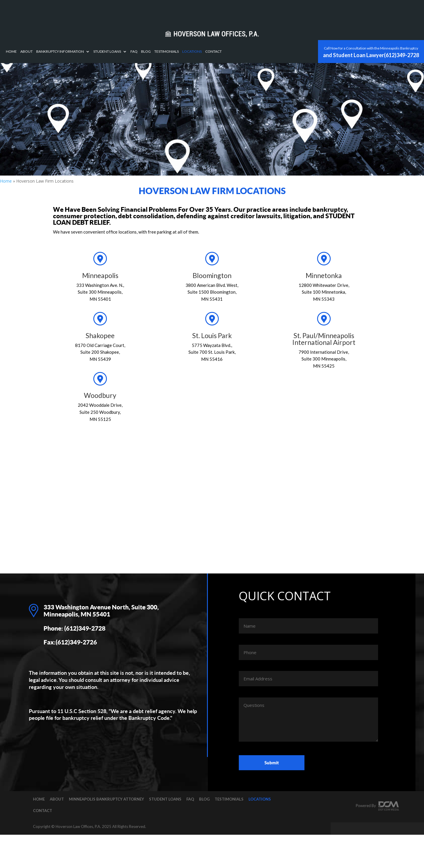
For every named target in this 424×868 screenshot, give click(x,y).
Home (96, 12)
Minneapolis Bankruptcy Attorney (106, 799)
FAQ (219, 12)
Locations (277, 12)
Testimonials (251, 12)
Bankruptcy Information (145, 12)
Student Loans (192, 12)
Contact (298, 12)
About (111, 12)
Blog (231, 12)
